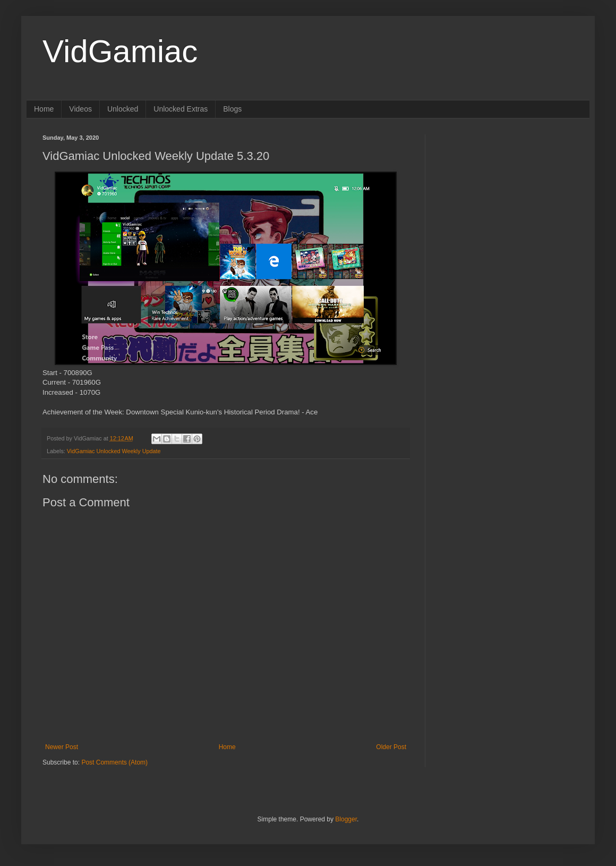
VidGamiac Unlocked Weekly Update (114, 451)
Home (44, 109)
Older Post (391, 747)
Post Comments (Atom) (114, 762)
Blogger (346, 819)
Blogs (232, 109)
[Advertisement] (507, 201)
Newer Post (62, 747)
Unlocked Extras (181, 109)
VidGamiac (120, 51)
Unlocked (123, 109)
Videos (80, 109)
